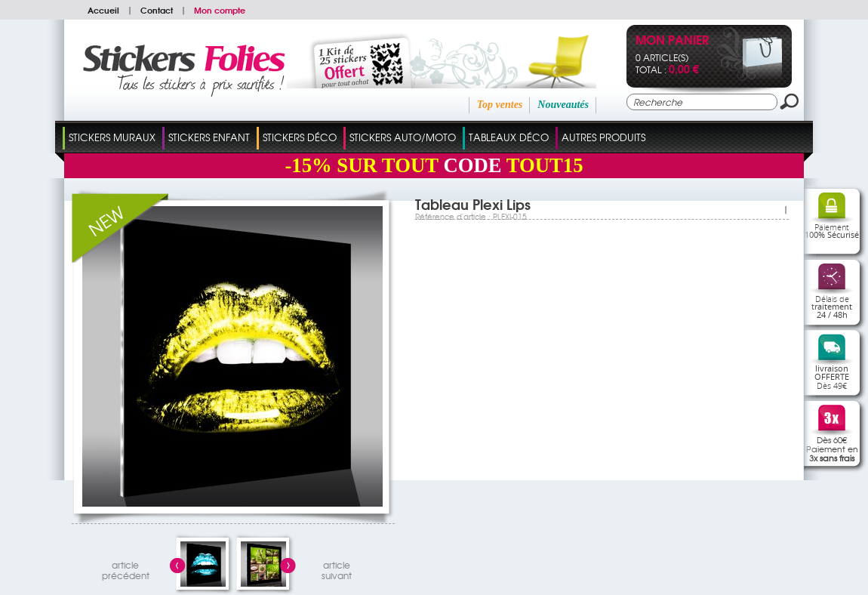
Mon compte (220, 10)
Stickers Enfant (209, 137)
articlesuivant (337, 568)
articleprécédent (126, 568)
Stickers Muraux (112, 137)
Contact (157, 10)
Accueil (103, 10)
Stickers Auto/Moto (403, 137)
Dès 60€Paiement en (832, 449)
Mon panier (672, 41)
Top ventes (500, 105)
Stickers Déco (300, 137)
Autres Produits (603, 137)
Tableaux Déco (509, 137)
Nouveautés (563, 105)
